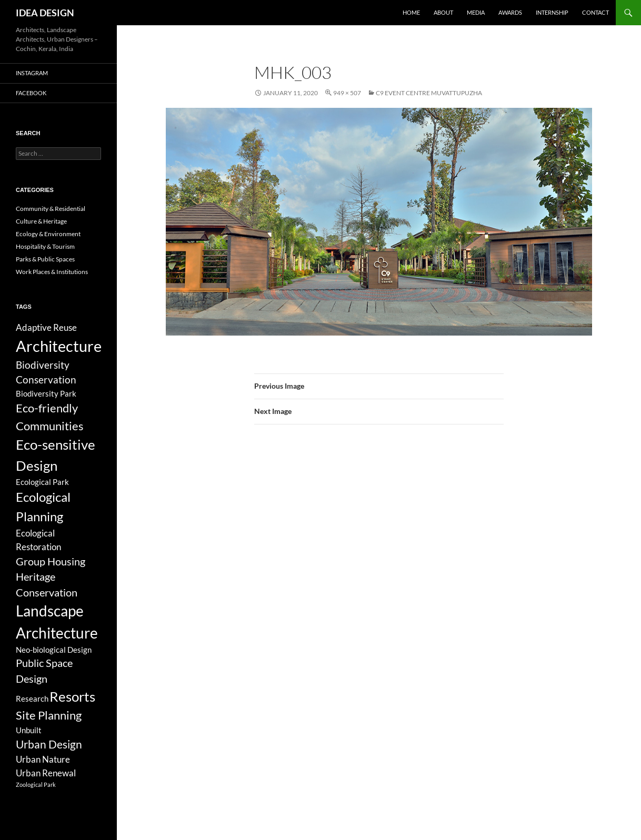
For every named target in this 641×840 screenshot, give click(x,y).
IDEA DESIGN (45, 13)
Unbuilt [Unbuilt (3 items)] (29, 730)
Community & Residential (51, 209)
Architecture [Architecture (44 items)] (59, 346)
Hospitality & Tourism (45, 246)
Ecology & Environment (48, 234)
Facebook (31, 93)
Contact (595, 12)
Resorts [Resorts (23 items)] (72, 696)
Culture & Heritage (41, 221)
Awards (510, 12)
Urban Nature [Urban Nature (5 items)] (43, 759)
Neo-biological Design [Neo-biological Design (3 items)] (54, 650)
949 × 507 (347, 93)
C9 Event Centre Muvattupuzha (429, 93)
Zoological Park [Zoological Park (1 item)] (36, 785)
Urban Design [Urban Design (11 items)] (49, 744)
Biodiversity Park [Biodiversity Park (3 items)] (46, 393)
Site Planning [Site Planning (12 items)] (49, 715)
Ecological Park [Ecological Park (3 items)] (42, 482)
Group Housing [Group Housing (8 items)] (51, 561)
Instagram (32, 73)
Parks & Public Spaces (45, 259)
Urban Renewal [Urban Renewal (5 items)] (46, 773)
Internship (552, 12)
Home (411, 12)
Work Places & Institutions (52, 272)
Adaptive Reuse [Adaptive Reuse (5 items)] (46, 327)
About (443, 12)
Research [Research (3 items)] (32, 699)
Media (476, 12)
